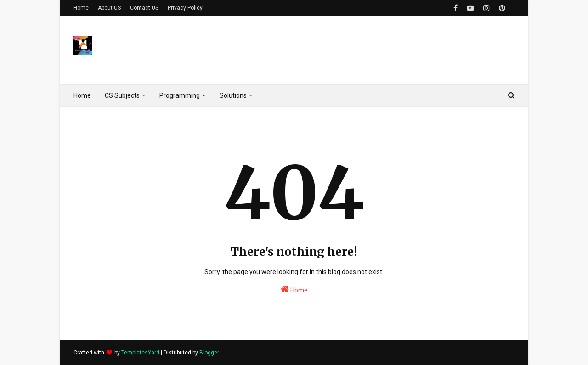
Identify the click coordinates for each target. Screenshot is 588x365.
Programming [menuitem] (180, 95)
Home (81, 8)
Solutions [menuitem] (233, 95)
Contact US (144, 8)
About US (109, 8)
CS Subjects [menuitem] (122, 95)
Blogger (209, 353)
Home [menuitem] (82, 95)
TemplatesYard (140, 353)
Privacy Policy (185, 8)
